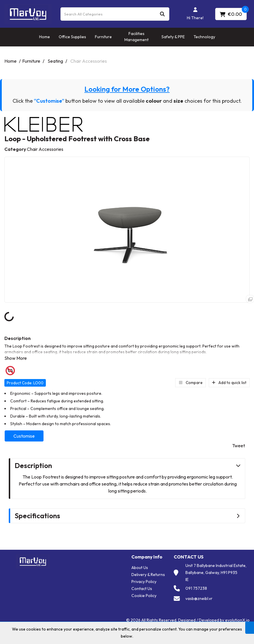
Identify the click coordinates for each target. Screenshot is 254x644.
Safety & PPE (173, 37)
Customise (24, 436)
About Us (140, 568)
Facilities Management (136, 37)
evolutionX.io (237, 620)
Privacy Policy (144, 582)
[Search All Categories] (115, 14)
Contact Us (142, 589)
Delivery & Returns (148, 575)
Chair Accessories (89, 61)
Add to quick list (229, 383)
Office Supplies (72, 37)
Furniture (103, 37)
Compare (190, 383)
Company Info (147, 557)
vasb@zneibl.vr (199, 598)
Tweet (239, 446)
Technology (204, 37)
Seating (55, 61)
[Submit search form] (162, 14)
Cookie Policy (144, 596)
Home (45, 37)
